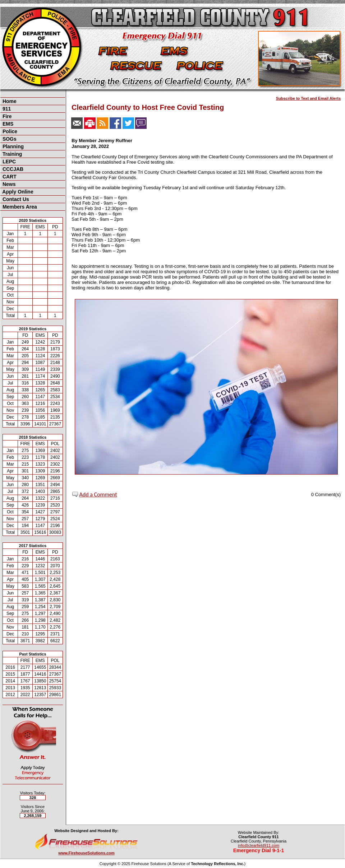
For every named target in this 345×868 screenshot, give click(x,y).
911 (6, 109)
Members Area (19, 207)
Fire (6, 116)
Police (9, 131)
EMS (7, 124)
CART (9, 177)
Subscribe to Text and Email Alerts (308, 98)
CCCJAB (12, 169)
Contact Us (15, 199)
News (8, 184)
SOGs (9, 139)
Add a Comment (98, 494)
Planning (12, 146)
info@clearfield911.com (259, 845)
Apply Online (17, 192)
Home (9, 101)
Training (11, 154)
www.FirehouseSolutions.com (86, 853)
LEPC (8, 162)
